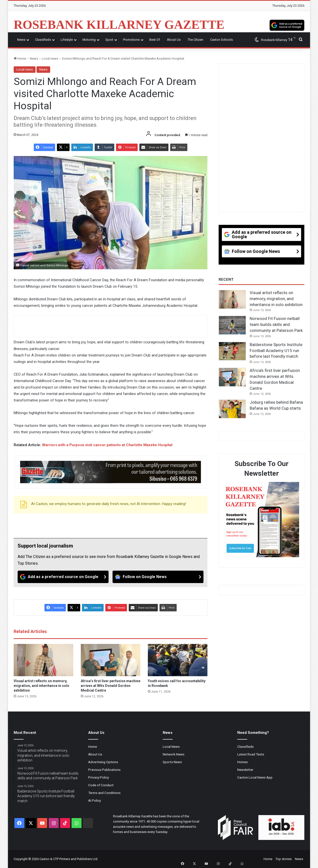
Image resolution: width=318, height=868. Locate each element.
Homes (242, 762)
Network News (174, 754)
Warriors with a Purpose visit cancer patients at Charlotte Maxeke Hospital (107, 445)
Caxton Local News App (255, 777)
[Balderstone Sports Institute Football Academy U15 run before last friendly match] (232, 351)
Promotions (131, 40)
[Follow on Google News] (158, 577)
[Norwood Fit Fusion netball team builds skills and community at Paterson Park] (232, 325)
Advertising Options (103, 762)
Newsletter (245, 770)
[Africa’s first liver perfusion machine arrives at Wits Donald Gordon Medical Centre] (111, 660)
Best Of (155, 40)
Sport (109, 40)
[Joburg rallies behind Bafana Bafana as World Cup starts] (232, 409)
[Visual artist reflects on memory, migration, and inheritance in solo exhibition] (43, 660)
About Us (174, 40)
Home (20, 59)
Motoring (89, 40)
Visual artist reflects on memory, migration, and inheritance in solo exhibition (41, 686)
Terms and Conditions (104, 793)
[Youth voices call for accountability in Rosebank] (178, 660)
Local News (171, 747)
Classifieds (43, 40)
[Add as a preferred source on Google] (287, 25)
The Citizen (195, 40)
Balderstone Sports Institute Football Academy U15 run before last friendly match (276, 351)
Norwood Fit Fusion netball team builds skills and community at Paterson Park (276, 324)
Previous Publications (104, 770)
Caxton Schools (221, 40)
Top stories (284, 859)
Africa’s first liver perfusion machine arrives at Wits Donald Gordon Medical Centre (111, 686)
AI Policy (95, 800)
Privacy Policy (99, 777)
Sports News (172, 762)
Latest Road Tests (251, 754)
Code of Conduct (101, 785)
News (21, 40)
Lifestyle (67, 40)
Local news (50, 59)
